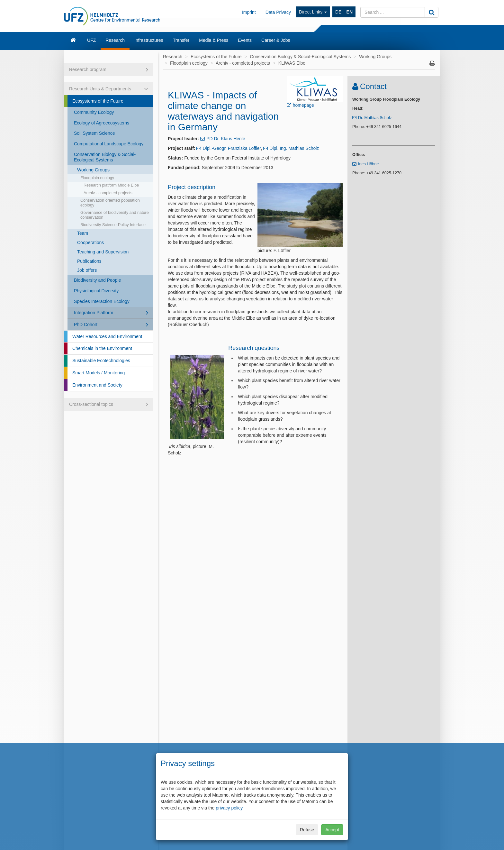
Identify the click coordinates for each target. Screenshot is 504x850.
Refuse (307, 830)
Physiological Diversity (96, 291)
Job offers (87, 270)
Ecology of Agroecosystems (102, 123)
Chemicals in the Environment (102, 348)
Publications (89, 261)
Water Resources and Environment (107, 336)
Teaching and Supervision (103, 252)
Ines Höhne (368, 164)
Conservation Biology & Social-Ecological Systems (105, 157)
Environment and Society (97, 385)
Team (83, 233)
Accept (332, 830)
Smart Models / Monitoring (99, 373)
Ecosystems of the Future (98, 101)
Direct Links (313, 12)
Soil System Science (94, 133)
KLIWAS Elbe (292, 63)
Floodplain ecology (97, 178)
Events (245, 40)
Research (115, 40)
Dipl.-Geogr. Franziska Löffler (232, 148)
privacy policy (229, 808)
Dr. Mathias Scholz (375, 118)
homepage (303, 105)
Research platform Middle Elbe (111, 185)
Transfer (181, 40)
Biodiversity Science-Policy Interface (113, 225)
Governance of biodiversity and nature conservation (115, 215)
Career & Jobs (276, 40)
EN (350, 12)
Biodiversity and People (97, 280)
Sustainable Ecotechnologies (101, 361)
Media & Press (214, 40)
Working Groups (93, 170)
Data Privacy (278, 12)
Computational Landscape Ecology (109, 144)
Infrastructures (149, 40)
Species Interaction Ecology (102, 301)
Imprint (249, 12)
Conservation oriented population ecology (110, 203)
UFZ (91, 40)
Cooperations (90, 242)
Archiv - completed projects (108, 193)
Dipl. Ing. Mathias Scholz (294, 148)
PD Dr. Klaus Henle (226, 139)
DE (338, 12)
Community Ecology (94, 112)
